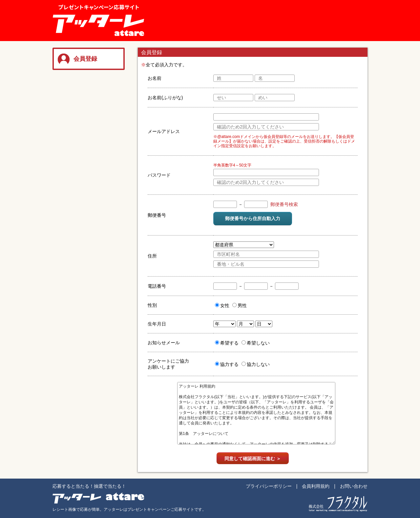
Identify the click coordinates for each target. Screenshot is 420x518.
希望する (227, 343)
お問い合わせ (354, 486)
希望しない (256, 343)
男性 (240, 305)
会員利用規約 (316, 486)
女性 (222, 305)
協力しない (256, 364)
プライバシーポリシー (269, 486)
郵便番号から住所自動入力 (253, 218)
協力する (227, 364)
